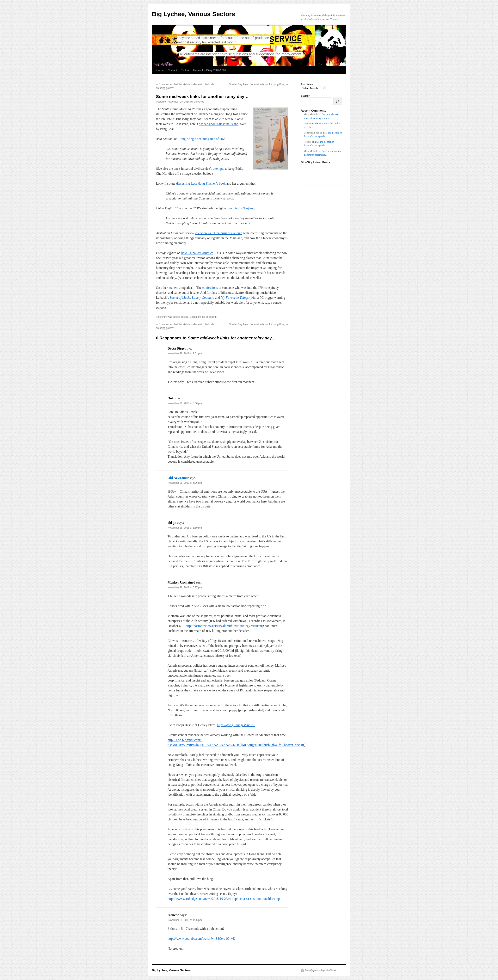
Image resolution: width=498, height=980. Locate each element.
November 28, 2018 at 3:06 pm (185, 403)
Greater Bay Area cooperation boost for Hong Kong (259, 84)
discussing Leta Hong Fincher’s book (201, 183)
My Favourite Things (235, 298)
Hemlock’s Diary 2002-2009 (210, 70)
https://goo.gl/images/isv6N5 (236, 725)
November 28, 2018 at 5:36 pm (185, 483)
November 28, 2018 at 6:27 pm (185, 587)
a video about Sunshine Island (219, 124)
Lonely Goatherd (203, 298)
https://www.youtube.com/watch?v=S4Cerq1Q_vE (201, 939)
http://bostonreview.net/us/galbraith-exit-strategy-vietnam (224, 626)
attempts (219, 169)
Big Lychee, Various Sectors (193, 14)
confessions (210, 288)
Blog (186, 317)
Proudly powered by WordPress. (321, 970)
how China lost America (197, 253)
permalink (211, 317)
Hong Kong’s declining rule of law (201, 139)
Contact (172, 70)
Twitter (185, 70)
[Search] (338, 101)
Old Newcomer (178, 478)
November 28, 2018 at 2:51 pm (185, 353)
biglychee (199, 102)
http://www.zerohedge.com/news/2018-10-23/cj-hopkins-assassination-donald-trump (224, 899)
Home (160, 70)
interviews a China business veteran (218, 233)
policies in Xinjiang (241, 208)
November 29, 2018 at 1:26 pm (185, 920)
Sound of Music (180, 298)
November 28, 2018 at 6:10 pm (185, 528)
